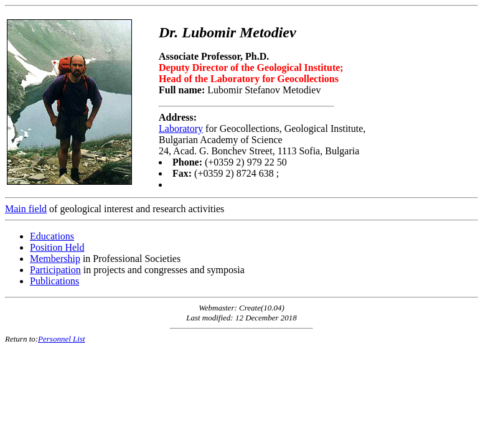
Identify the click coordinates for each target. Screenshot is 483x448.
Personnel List (61, 339)
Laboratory (181, 128)
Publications (54, 281)
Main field (26, 209)
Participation (55, 270)
